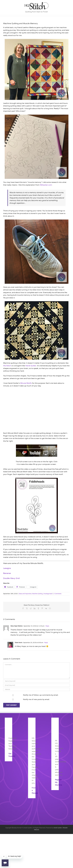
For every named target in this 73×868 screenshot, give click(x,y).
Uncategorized (48, 594)
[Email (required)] (36, 685)
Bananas (7, 573)
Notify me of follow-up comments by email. (41, 695)
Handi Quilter (31, 366)
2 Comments (58, 594)
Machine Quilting (37, 594)
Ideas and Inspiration (25, 594)
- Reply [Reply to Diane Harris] (45, 643)
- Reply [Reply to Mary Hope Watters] (47, 626)
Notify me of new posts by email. (36, 699)
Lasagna (7, 568)
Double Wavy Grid (11, 578)
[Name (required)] (36, 681)
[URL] (36, 689)
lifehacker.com (46, 185)
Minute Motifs (26, 383)
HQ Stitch (7, 366)
